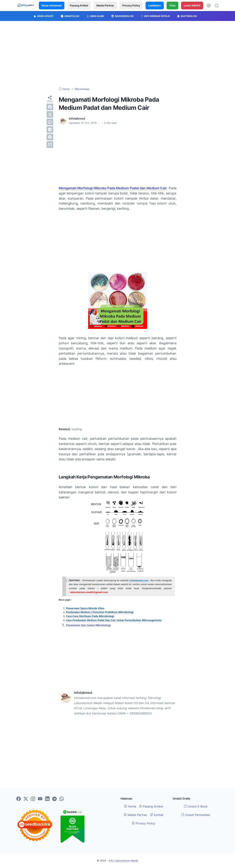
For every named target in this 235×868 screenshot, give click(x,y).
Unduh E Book (196, 806)
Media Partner (105, 5)
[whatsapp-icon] (62, 799)
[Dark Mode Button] (209, 6)
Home (130, 806)
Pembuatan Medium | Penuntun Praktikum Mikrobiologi (100, 612)
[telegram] (50, 129)
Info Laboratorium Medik (123, 861)
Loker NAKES (192, 5)
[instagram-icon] (33, 799)
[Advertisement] (118, 54)
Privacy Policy (131, 5)
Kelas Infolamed (52, 5)
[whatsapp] (50, 122)
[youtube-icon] (40, 799)
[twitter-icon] (26, 799)
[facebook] (50, 107)
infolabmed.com (139, 580)
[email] (50, 145)
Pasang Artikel (79, 5)
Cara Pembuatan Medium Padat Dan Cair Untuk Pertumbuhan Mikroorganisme (114, 620)
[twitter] (50, 114)
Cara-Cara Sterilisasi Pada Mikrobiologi (90, 616)
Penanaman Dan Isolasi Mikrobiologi (89, 625)
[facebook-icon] (19, 799)
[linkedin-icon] (47, 799)
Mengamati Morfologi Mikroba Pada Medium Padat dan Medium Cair (113, 188)
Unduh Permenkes (196, 815)
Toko (172, 5)
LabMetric (155, 5)
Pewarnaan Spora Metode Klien (85, 608)
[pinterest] (50, 137)
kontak (157, 815)
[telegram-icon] (54, 799)
